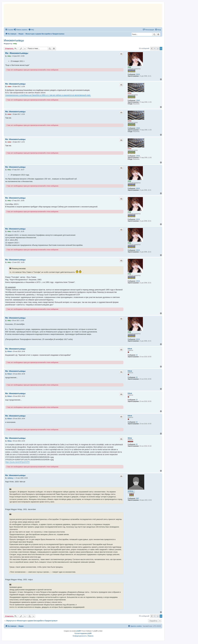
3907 (137, 498)
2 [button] (158, 49)
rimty (15, 44)
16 (137, 355)
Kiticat (130, 349)
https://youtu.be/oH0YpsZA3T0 (17, 462)
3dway (130, 438)
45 (137, 444)
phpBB (78, 631)
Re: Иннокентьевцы (17, 53)
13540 (138, 100)
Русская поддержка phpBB (83, 633)
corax (130, 93)
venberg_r (131, 491)
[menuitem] (21, 30)
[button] (152, 49)
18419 (138, 74)
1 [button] (155, 49)
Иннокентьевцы (14, 40)
